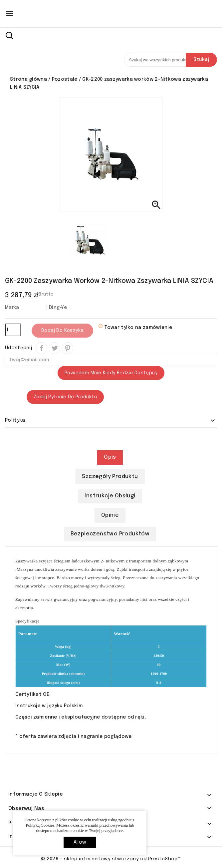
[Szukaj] (170, 60)
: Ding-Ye (57, 308)
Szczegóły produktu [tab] (110, 477)
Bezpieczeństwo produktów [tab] (110, 534)
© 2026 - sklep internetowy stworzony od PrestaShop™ (111, 859)
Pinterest (67, 348)
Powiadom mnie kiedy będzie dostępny (111, 373)
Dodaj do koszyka (62, 331)
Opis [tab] (110, 457)
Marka (12, 308)
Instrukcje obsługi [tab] (110, 496)
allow (80, 842)
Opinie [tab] (110, 515)
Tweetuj (54, 348)
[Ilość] (13, 330)
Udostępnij (41, 348)
